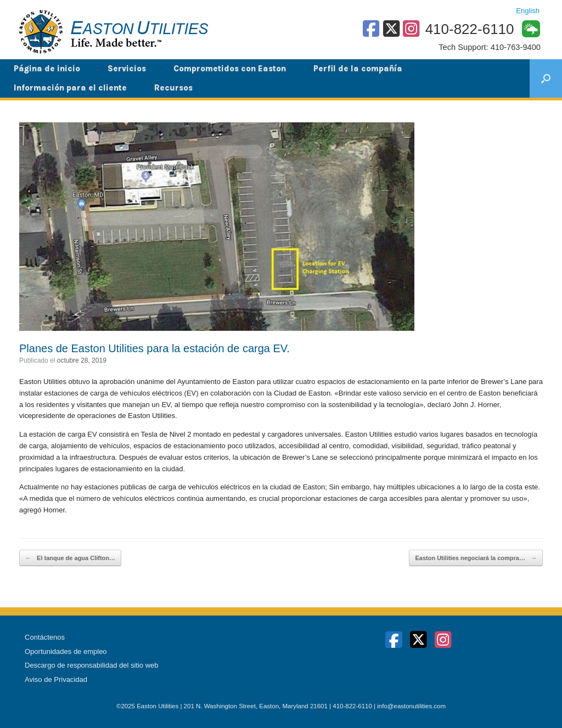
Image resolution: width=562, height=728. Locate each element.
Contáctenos (45, 637)
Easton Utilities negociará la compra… (476, 558)
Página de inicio (47, 69)
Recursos (173, 88)
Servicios (127, 69)
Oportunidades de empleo (66, 651)
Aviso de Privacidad (56, 679)
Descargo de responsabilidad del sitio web (92, 665)
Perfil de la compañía (358, 69)
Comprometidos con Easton (230, 69)
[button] (546, 78)
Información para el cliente (70, 88)
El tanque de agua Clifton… (70, 558)
